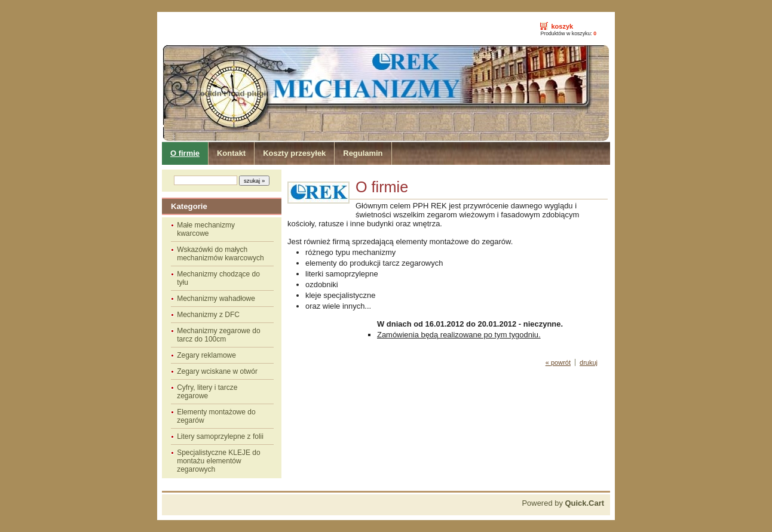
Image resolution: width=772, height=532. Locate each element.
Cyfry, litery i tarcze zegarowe (207, 392)
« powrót (558, 362)
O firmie (185, 153)
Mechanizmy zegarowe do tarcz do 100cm (218, 335)
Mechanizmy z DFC (208, 315)
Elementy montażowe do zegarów (216, 416)
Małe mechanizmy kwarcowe (206, 229)
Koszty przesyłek (294, 153)
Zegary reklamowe (206, 355)
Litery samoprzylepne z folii (220, 436)
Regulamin (363, 153)
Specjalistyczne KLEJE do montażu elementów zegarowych (218, 461)
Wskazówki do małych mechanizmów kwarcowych (220, 254)
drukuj (589, 362)
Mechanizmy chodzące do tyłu (218, 278)
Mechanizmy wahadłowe (216, 299)
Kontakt (231, 153)
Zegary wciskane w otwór (217, 371)
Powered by (563, 503)
